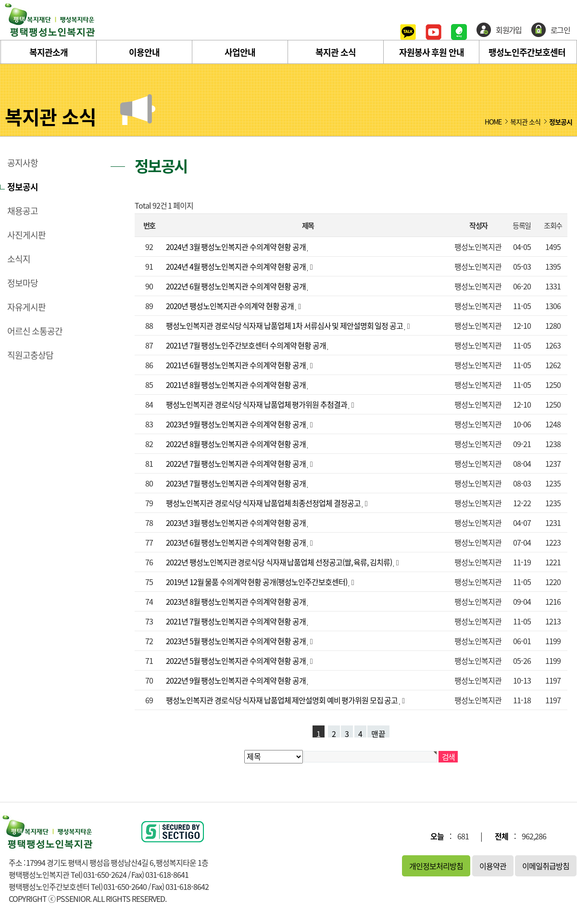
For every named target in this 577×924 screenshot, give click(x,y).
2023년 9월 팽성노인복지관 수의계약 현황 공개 (236, 424)
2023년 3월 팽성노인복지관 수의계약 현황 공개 (236, 523)
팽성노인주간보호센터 (527, 52)
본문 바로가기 (0, 0)
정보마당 (23, 283)
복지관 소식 (336, 52)
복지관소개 (49, 52)
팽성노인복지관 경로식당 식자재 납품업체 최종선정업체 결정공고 (264, 503)
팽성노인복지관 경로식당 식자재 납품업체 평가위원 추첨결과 (257, 404)
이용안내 (144, 52)
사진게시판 (26, 235)
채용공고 (23, 211)
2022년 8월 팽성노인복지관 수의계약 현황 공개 (236, 444)
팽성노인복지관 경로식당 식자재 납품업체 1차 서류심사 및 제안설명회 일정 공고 (285, 325)
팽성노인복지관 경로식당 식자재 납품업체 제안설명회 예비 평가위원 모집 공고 (282, 700)
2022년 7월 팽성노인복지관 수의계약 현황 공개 (236, 463)
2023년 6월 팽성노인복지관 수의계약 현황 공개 (236, 542)
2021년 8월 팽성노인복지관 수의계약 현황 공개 (236, 385)
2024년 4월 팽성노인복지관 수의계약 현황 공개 (236, 266)
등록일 (521, 225)
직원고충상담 (30, 355)
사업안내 (240, 52)
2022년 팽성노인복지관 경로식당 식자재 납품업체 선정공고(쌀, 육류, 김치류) (279, 562)
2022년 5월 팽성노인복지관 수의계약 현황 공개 (236, 661)
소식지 (19, 259)
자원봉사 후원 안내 (432, 52)
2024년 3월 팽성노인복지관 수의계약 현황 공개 (236, 247)
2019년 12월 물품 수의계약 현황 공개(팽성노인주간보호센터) (257, 582)
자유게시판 (26, 307)
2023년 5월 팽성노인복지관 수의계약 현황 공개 (236, 641)
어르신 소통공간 (35, 331)
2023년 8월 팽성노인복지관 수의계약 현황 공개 (236, 601)
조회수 (553, 225)
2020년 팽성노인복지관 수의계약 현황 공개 (231, 306)
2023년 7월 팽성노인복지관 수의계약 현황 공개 (236, 483)
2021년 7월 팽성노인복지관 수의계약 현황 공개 (236, 621)
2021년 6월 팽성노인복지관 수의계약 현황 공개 (236, 365)
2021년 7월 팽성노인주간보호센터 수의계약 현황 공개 (246, 345)
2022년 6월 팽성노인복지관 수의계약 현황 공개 (236, 286)
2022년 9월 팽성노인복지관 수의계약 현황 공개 (236, 680)
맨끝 (378, 733)
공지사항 (23, 163)
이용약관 (493, 866)
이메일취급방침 (546, 866)
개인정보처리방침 (436, 866)
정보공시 (23, 187)
